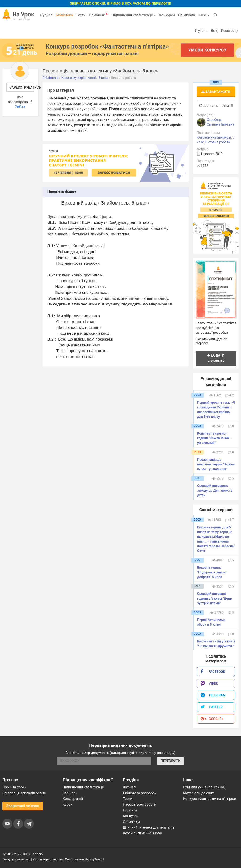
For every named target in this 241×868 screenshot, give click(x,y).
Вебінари (70, 793)
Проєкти (130, 810)
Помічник (99, 15)
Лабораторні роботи (140, 804)
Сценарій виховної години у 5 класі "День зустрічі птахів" (215, 598)
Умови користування (48, 859)
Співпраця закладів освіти (24, 793)
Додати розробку (216, 358)
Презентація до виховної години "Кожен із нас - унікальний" (216, 464)
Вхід (214, 31)
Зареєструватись (22, 87)
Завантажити (216, 92)
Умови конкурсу (207, 50)
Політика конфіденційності (84, 859)
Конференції (73, 799)
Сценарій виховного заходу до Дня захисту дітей (215, 490)
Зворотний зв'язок (23, 806)
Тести (81, 15)
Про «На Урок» (14, 787)
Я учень (201, 31)
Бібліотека (64, 15)
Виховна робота (217, 142)
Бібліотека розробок (140, 793)
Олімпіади (131, 822)
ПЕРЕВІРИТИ (171, 761)
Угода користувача (17, 859)
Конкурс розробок (107, 46)
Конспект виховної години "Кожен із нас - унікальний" (215, 438)
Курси (67, 804)
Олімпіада (187, 15)
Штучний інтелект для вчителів (149, 827)
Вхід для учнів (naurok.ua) (204, 787)
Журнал (46, 15)
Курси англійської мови (142, 833)
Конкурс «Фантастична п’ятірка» (210, 799)
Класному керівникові (214, 137)
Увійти (20, 107)
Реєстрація (230, 31)
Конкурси (167, 15)
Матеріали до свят (198, 793)
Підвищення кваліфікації (134, 15)
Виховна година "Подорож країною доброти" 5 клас (212, 572)
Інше (204, 15)
